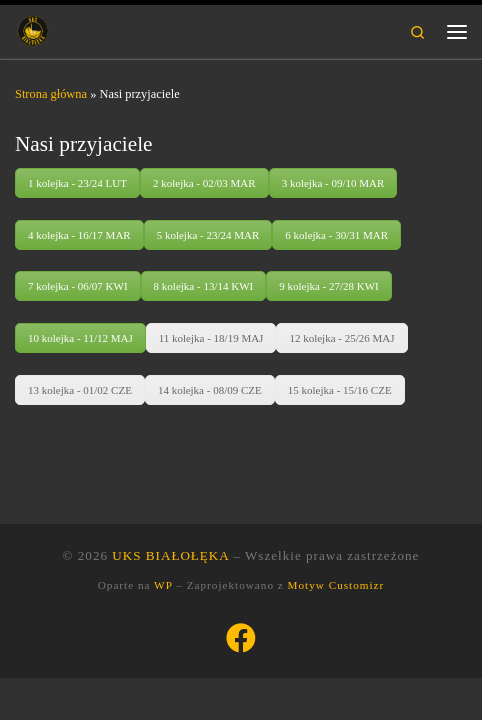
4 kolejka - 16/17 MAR (79, 235)
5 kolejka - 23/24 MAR (208, 235)
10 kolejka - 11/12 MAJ (80, 338)
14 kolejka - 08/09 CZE (210, 390)
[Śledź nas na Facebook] (241, 638)
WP (163, 585)
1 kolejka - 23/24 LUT (77, 183)
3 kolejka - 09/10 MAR (333, 183)
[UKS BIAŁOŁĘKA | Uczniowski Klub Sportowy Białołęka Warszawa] (33, 29)
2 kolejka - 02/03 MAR (204, 183)
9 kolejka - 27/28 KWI (329, 286)
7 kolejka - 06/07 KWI (78, 286)
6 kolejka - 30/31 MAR (336, 235)
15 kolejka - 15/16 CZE (340, 390)
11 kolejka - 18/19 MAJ (211, 338)
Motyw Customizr (336, 585)
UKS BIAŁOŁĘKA (170, 555)
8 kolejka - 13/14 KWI (204, 286)
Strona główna (51, 94)
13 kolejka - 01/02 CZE (80, 390)
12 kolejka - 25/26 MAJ (341, 338)
